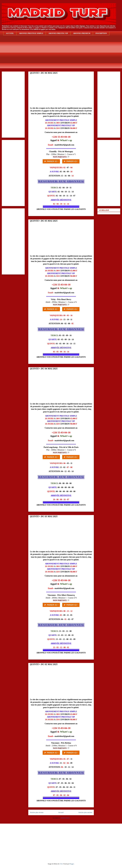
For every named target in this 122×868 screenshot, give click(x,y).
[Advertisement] (63, 53)
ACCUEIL (10, 33)
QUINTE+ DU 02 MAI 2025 (44, 664)
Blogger (72, 864)
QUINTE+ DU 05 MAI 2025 (44, 221)
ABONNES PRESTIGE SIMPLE (31, 33)
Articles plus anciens (85, 812)
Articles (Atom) (65, 818)
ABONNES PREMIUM (82, 33)
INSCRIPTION (101, 33)
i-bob (61, 864)
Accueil (61, 812)
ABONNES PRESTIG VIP (58, 33)
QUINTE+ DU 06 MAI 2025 (44, 73)
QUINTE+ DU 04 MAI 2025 (44, 369)
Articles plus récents (37, 812)
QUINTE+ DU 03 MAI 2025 (44, 516)
